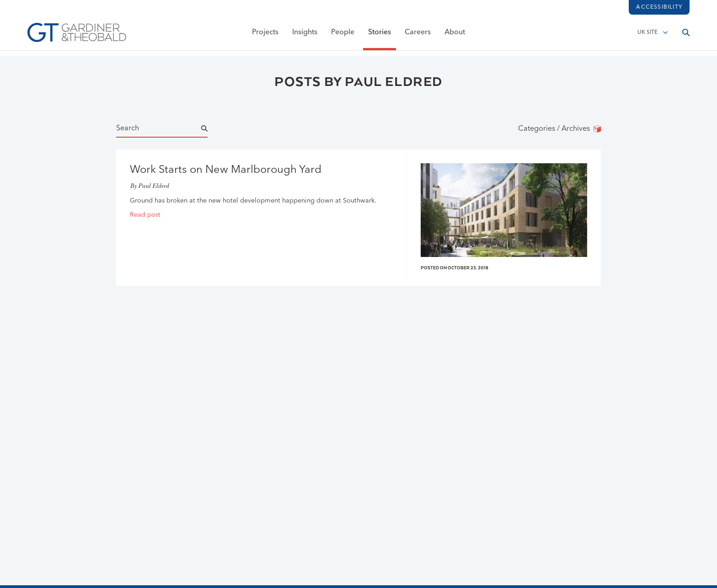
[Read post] (261, 215)
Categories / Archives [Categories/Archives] (559, 129)
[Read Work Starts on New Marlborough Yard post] (261, 170)
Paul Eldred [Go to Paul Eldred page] (153, 187)
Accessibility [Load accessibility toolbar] (659, 7)
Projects (265, 35)
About (455, 35)
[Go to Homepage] (77, 35)
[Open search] (686, 35)
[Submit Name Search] (213, 129)
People (343, 35)
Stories (380, 35)
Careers (418, 35)
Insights (305, 35)
